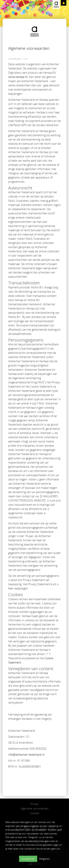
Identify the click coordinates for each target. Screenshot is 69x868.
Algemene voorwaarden (35, 808)
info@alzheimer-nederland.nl (26, 755)
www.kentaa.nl (18, 77)
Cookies (35, 813)
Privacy (34, 804)
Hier (56, 845)
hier (11, 588)
